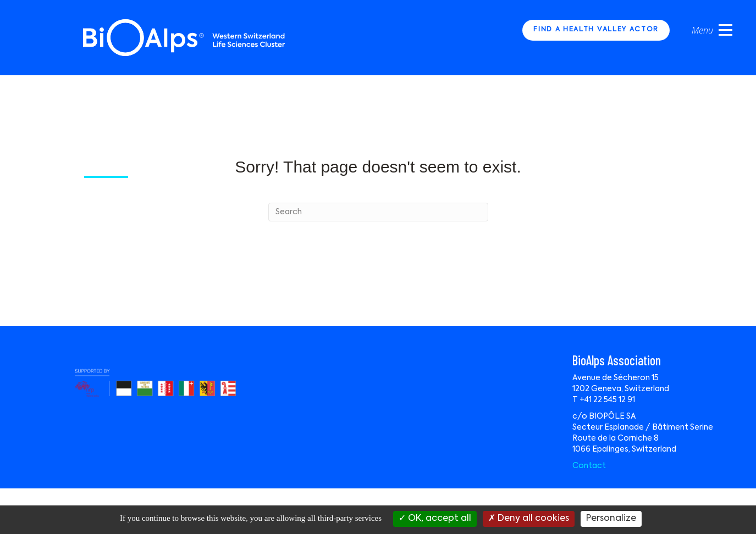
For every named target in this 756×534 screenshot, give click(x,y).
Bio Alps (185, 38)
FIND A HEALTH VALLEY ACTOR (596, 30)
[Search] (378, 212)
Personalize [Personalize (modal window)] (611, 519)
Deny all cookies (529, 519)
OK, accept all (435, 519)
